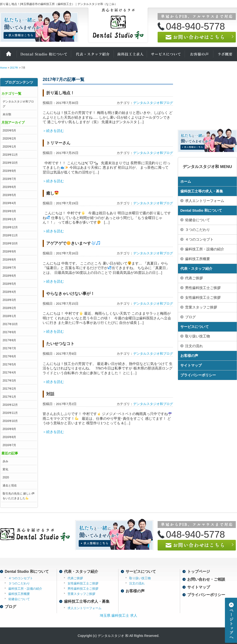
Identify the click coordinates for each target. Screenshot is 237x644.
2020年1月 (9, 147)
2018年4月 (9, 292)
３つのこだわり (19, 583)
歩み (5, 461)
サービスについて (166, 54)
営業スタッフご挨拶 (81, 594)
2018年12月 (10, 227)
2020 (6, 477)
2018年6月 (9, 276)
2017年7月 (9, 348)
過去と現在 (10, 485)
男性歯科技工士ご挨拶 (83, 589)
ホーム (8, 54)
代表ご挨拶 (75, 578)
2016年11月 (10, 413)
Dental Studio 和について (44, 54)
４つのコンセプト (21, 578)
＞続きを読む (53, 131)
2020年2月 (9, 139)
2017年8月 (9, 340)
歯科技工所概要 (19, 594)
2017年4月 (9, 373)
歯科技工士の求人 (130, 54)
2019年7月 (9, 179)
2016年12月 (10, 405)
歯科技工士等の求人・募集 (202, 191)
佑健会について (19, 599)
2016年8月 (9, 437)
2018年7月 (9, 268)
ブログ (10, 607)
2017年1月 (9, 397)
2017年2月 (9, 389)
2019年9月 (9, 171)
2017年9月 (9, 332)
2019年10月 (10, 163)
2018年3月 (9, 300)
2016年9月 (9, 429)
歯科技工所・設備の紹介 (25, 589)
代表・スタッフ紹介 (92, 54)
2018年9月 (9, 252)
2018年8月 (9, 260)
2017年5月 (9, 364)
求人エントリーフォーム (84, 608)
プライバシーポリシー (198, 375)
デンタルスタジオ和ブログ (153, 103)
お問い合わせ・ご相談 (206, 579)
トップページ (199, 572)
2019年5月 (9, 195)
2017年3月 (9, 381)
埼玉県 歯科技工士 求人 (118, 615)
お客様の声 (199, 54)
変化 (5, 469)
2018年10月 (10, 243)
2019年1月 (9, 219)
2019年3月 (9, 211)
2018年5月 (9, 284)
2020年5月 (9, 131)
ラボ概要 (225, 54)
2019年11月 (10, 155)
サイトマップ (191, 365)
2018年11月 (10, 235)
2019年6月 (9, 187)
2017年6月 (9, 356)
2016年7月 (9, 445)
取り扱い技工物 (140, 578)
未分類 (7, 114)
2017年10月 (10, 324)
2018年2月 (9, 308)
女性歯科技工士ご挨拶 (83, 583)
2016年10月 (10, 421)
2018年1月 (9, 316)
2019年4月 (9, 203)
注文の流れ (137, 583)
